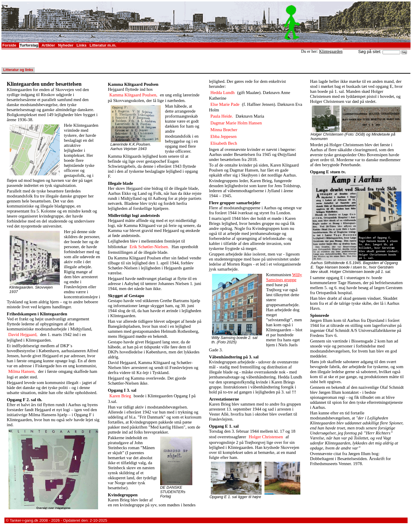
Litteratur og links (18, 70)
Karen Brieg (120, 396)
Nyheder (66, 45)
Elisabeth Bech (224, 143)
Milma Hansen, (22, 371)
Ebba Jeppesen (224, 136)
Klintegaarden (331, 51)
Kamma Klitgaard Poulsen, (133, 95)
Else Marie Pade (225, 104)
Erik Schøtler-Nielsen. (149, 247)
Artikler (48, 45)
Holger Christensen (266, 437)
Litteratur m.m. (103, 45)
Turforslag (29, 45)
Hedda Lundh (223, 93)
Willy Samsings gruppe (284, 277)
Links (82, 45)
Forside (9, 45)
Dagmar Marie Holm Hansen (236, 123)
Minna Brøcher (224, 130)
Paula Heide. (222, 116)
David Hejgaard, (23, 335)
